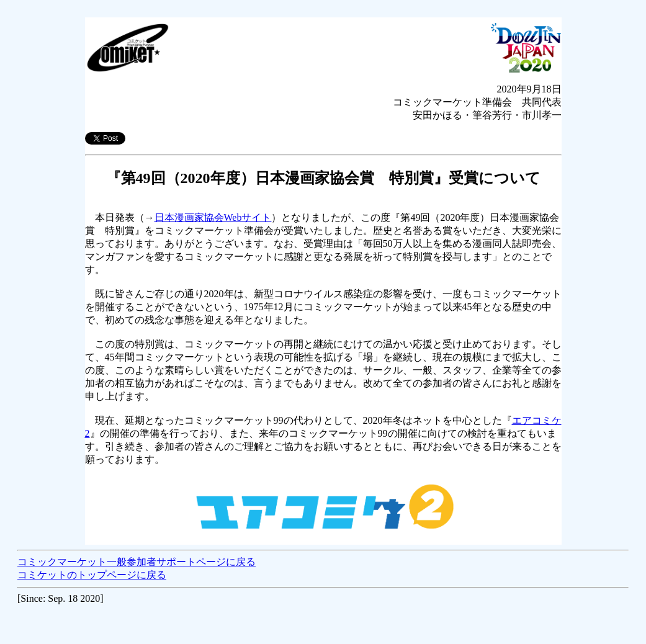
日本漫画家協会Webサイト (213, 217)
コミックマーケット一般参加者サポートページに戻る (137, 562)
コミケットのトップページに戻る (92, 575)
